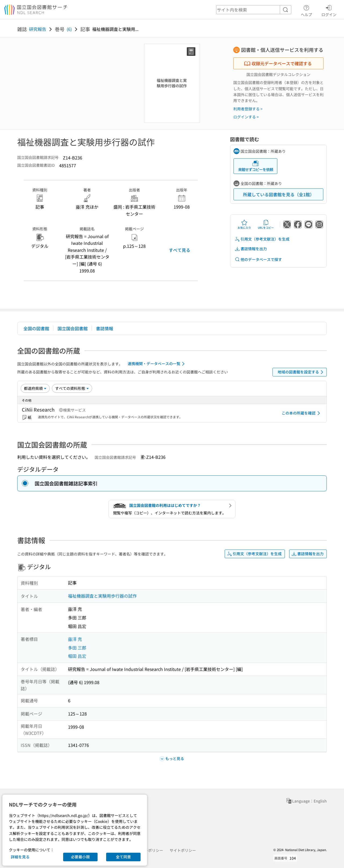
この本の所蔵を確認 (302, 413)
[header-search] (254, 10)
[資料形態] (72, 388)
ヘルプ (306, 10)
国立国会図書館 (73, 328)
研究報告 (38, 29)
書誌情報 (105, 328)
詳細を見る (20, 857)
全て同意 (123, 857)
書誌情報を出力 (251, 249)
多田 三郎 (77, 648)
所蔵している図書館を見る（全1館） (279, 194)
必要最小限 (80, 857)
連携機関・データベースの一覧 (157, 364)
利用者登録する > (248, 109)
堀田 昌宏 (77, 656)
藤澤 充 (75, 639)
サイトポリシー (183, 850)
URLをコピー (266, 224)
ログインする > (246, 117)
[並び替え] (35, 388)
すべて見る (180, 250)
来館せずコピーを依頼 (256, 166)
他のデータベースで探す (258, 259)
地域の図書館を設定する (301, 372)
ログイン (329, 10)
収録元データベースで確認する (278, 63)
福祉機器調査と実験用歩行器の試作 (102, 596)
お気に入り (244, 224)
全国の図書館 (36, 328)
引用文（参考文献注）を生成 (262, 239)
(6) (69, 29)
